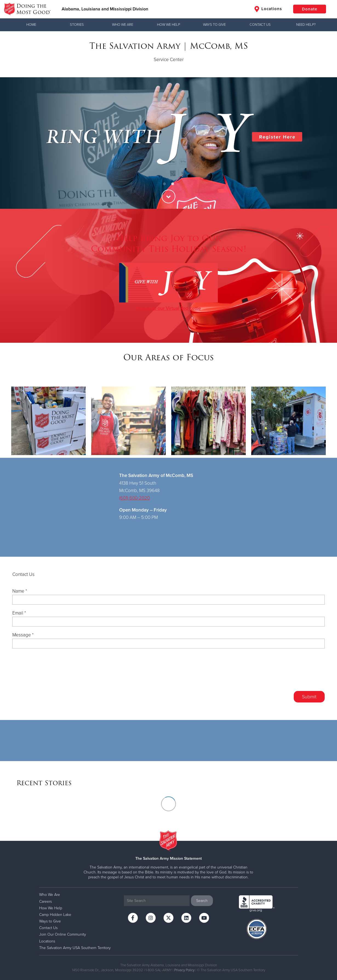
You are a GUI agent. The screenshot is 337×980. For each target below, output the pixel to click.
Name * (20, 591)
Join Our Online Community (63, 934)
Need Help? (306, 25)
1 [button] (164, 184)
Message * (23, 635)
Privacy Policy (184, 970)
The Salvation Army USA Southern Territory (75, 948)
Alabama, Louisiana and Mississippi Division (105, 9)
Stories (77, 25)
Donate (310, 9)
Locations (268, 9)
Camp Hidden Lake (55, 915)
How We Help (168, 25)
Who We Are (123, 25)
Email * (19, 613)
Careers (45, 902)
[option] (168, 143)
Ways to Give (214, 25)
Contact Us (260, 25)
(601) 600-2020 (135, 498)
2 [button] (173, 184)
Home (31, 25)
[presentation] (283, 672)
